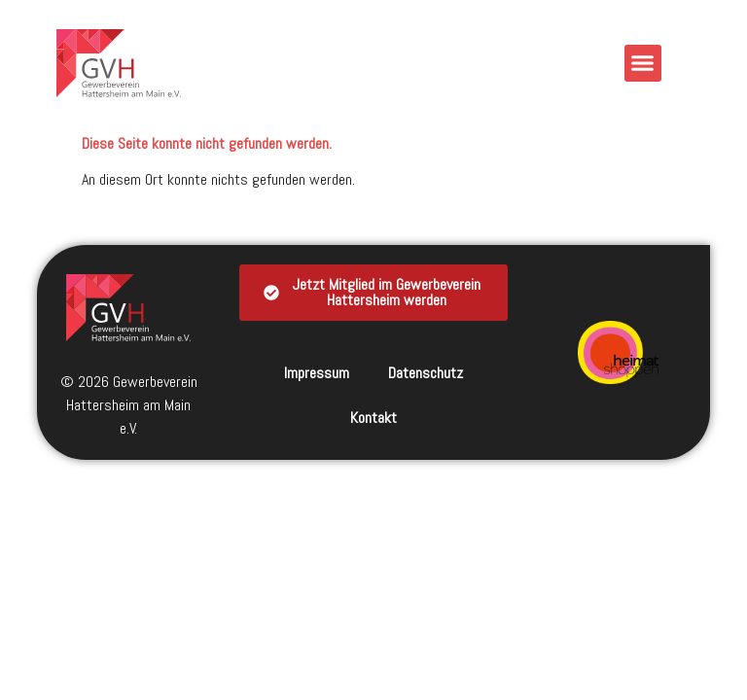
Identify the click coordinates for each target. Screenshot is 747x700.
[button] (643, 63)
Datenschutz (426, 373)
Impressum (317, 373)
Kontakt (373, 418)
